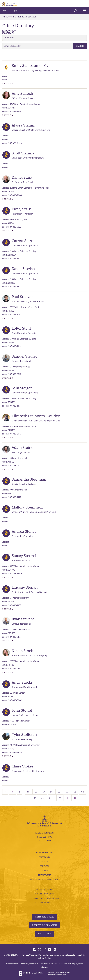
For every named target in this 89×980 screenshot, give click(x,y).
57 (44, 792)
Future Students (45, 889)
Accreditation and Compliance (44, 879)
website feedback (45, 958)
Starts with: (9, 32)
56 (36, 792)
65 (50, 798)
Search (80, 46)
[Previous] (12, 792)
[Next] (68, 798)
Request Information (44, 925)
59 (59, 792)
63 (35, 798)
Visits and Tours (44, 917)
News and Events (45, 853)
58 (51, 792)
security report (61, 955)
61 (75, 792)
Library (45, 871)
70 (60, 798)
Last (75, 798)
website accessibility (77, 955)
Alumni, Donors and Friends (44, 898)
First (5, 792)
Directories (45, 857)
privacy (50, 955)
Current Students (45, 894)
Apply (14, 10)
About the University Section (44, 17)
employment (45, 875)
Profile (7, 83)
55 (28, 792)
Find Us (45, 862)
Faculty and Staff (45, 903)
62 (83, 792)
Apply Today (45, 934)
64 (43, 798)
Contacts (44, 866)
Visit (5, 10)
